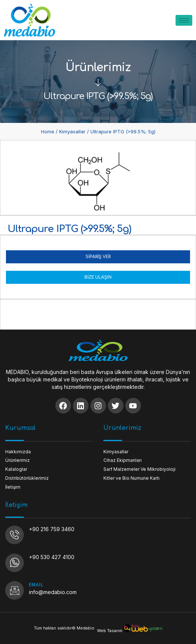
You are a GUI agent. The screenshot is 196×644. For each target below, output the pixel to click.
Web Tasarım (110, 631)
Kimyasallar (72, 132)
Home (48, 132)
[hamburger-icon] (184, 20)
